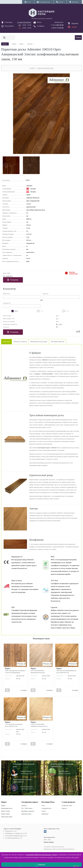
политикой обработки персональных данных (41, 855)
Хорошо (41, 865)
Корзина (75, 23)
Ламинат (24, 806)
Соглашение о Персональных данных (54, 847)
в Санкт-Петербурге (24, 22)
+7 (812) (57, 25)
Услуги (44, 811)
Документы (45, 814)
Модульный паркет (7, 817)
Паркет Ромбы (5, 814)
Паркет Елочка (6, 811)
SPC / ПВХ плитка (27, 808)
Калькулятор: (10, 289)
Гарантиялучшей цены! (73, 273)
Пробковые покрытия (28, 811)
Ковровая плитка (26, 814)
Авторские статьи (67, 806)
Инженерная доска (7, 808)
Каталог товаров (49, 842)
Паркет (3, 806)
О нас (43, 806)
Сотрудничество (46, 808)
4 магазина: (9, 22)
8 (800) (57, 28)
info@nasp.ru (59, 22)
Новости (64, 808)
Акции (74, 27)
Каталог (5, 44)
